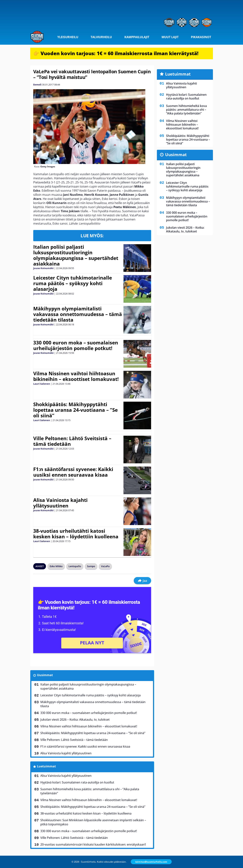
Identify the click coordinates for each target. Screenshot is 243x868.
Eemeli (37, 85)
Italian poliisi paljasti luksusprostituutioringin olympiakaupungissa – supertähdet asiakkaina (76, 255)
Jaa (142, 581)
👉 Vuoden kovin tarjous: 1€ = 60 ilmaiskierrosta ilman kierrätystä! (116, 53)
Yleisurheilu (68, 37)
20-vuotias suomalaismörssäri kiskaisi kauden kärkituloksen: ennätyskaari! (93, 844)
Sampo (91, 566)
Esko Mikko (56, 566)
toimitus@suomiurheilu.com (151, 862)
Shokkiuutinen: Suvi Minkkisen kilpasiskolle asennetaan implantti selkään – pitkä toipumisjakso (93, 822)
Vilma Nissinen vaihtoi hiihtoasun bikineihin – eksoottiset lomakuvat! (76, 376)
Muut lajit (170, 37)
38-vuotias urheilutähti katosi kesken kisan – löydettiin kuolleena (76, 534)
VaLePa (105, 566)
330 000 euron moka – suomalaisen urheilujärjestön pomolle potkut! (76, 345)
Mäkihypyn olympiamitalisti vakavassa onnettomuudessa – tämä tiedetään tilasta (78, 314)
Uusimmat (45, 675)
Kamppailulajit (137, 37)
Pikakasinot (201, 37)
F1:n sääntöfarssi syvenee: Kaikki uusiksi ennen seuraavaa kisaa (73, 472)
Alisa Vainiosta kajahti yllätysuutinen (60, 503)
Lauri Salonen (42, 384)
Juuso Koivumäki (43, 268)
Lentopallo (75, 566)
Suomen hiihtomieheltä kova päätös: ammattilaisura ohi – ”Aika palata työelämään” (90, 791)
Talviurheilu (101, 37)
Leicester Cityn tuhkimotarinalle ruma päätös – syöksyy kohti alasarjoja (73, 283)
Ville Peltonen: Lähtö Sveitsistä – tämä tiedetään (72, 441)
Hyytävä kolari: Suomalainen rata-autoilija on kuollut (77, 782)
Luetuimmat (46, 766)
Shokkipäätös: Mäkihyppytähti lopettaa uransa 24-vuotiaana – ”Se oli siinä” (75, 410)
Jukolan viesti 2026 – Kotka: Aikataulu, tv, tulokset (75, 720)
